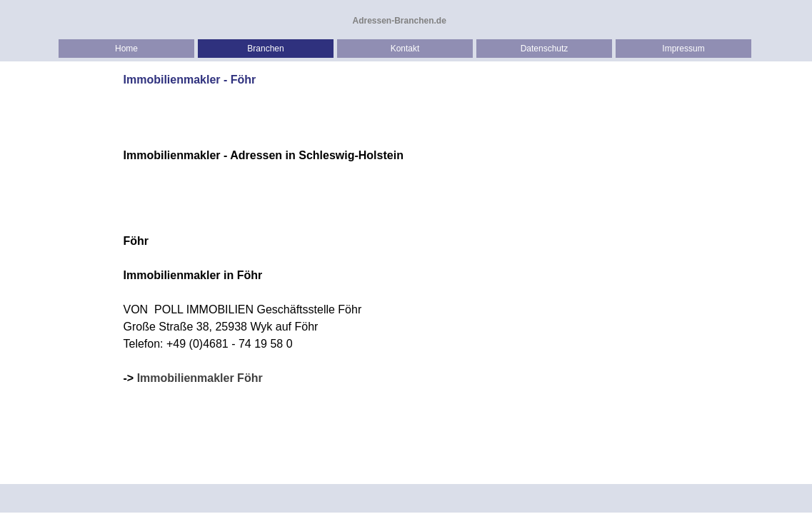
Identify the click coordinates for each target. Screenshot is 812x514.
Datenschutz (545, 49)
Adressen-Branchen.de (400, 21)
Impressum (683, 49)
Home (126, 49)
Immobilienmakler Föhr (200, 378)
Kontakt (405, 49)
